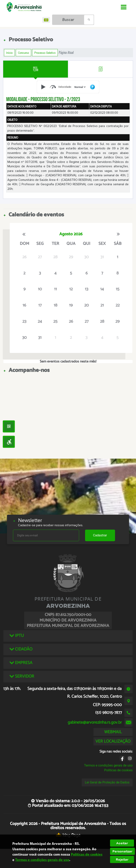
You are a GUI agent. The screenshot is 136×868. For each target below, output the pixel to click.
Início (9, 53)
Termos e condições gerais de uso (108, 765)
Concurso (23, 53)
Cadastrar (100, 535)
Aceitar (122, 843)
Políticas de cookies (118, 770)
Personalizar (122, 851)
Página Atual (66, 53)
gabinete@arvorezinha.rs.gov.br (95, 722)
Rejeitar (122, 859)
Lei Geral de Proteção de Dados (107, 782)
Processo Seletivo (45, 53)
